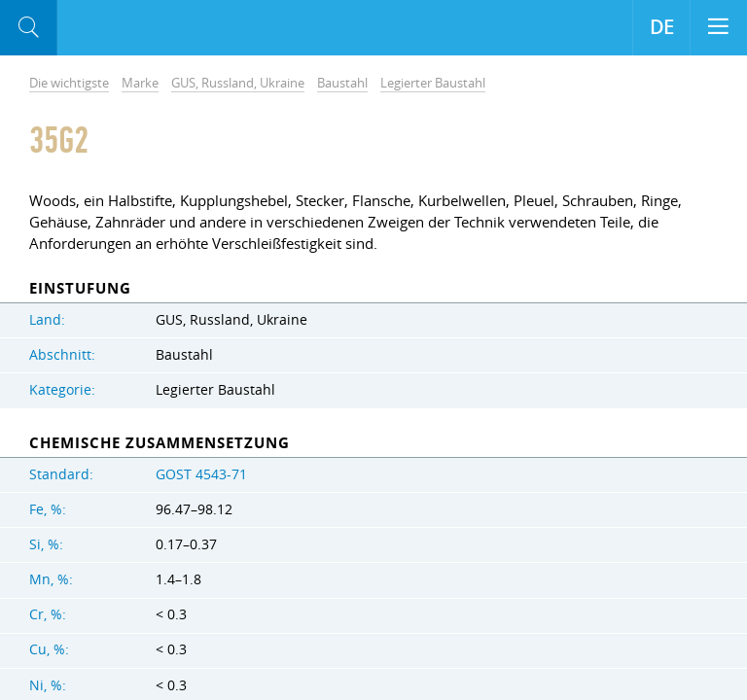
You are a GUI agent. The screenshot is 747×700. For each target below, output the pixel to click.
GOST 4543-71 (201, 474)
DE (662, 27)
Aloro (138, 28)
